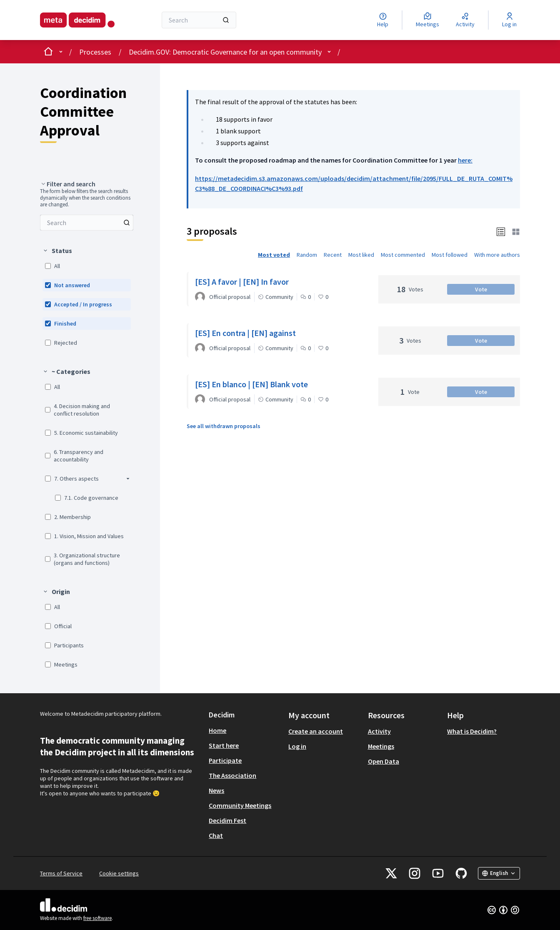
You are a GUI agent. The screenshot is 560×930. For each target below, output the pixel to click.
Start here (224, 745)
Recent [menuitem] (333, 255)
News (216, 790)
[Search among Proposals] (87, 223)
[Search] (199, 20)
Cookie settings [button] (119, 873)
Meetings (381, 746)
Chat (216, 835)
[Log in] (509, 20)
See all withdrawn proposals (224, 426)
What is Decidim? (472, 731)
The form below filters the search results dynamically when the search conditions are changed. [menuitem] (85, 198)
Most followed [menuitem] (450, 255)
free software (97, 918)
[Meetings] (427, 20)
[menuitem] (87, 223)
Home (217, 730)
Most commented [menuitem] (403, 255)
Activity (379, 731)
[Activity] (465, 20)
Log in (297, 746)
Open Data (384, 761)
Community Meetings (240, 805)
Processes (95, 52)
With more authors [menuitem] (497, 255)
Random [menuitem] (307, 255)
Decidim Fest (227, 820)
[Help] (383, 20)
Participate (225, 760)
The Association (232, 775)
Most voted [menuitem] (274, 255)
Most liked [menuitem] (361, 255)
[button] (501, 231)
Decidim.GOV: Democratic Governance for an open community (225, 52)
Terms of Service (61, 873)
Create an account (316, 731)
